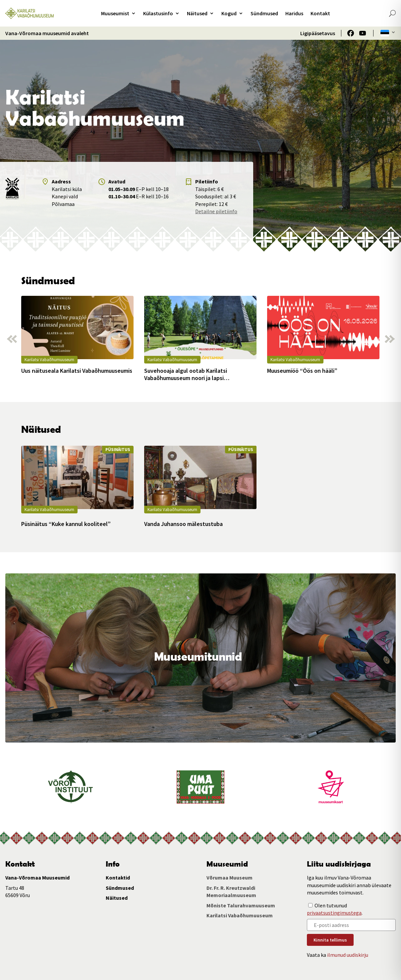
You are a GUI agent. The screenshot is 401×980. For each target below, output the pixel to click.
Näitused (197, 13)
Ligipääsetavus (318, 33)
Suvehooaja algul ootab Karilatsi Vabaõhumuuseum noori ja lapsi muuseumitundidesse (186, 374)
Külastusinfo (158, 13)
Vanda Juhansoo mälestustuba (183, 524)
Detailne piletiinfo (216, 211)
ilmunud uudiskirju (348, 955)
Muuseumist (115, 13)
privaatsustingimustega (334, 913)
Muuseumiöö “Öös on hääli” (302, 371)
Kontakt (320, 13)
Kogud (229, 13)
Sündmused (264, 13)
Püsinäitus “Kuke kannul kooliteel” (66, 524)
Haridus (294, 13)
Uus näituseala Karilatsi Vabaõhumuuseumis (77, 371)
